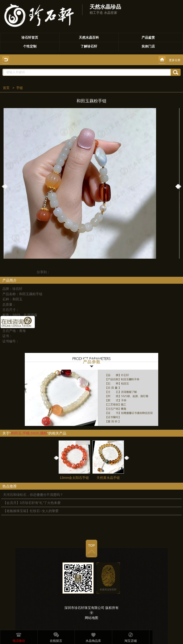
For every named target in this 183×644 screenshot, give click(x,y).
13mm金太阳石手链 (75, 460)
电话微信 (19, 637)
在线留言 (56, 637)
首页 (6, 88)
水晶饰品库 (93, 637)
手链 (20, 88)
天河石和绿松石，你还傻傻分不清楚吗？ (33, 495)
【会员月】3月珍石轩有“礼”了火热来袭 (32, 503)
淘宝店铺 (131, 637)
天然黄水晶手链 (109, 460)
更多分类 (175, 60)
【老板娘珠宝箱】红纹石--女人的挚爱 (31, 511)
